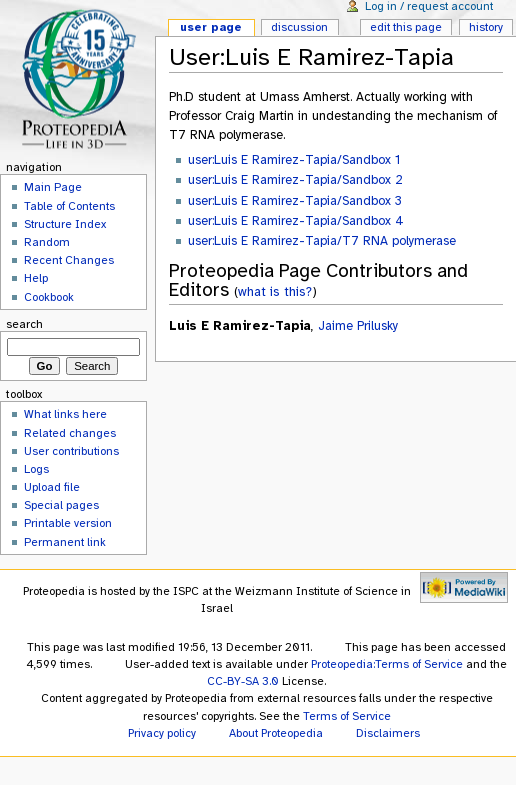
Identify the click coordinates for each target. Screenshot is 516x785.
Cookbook (49, 297)
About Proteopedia (276, 733)
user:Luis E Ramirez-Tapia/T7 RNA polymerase (322, 241)
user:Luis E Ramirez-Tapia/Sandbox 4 (296, 221)
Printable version (68, 523)
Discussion (299, 27)
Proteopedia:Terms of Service (387, 664)
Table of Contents (69, 206)
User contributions (71, 451)
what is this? (275, 291)
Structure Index (65, 224)
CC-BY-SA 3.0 (243, 681)
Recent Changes (69, 260)
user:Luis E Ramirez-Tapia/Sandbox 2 (295, 180)
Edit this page (406, 27)
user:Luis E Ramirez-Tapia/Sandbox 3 (295, 201)
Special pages (61, 505)
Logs (36, 469)
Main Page (53, 187)
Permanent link (65, 542)
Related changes (70, 433)
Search (24, 324)
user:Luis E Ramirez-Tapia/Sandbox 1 (294, 160)
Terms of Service (347, 716)
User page (211, 27)
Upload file (52, 487)
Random (47, 242)
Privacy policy (162, 733)
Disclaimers (388, 733)
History (486, 27)
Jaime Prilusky (358, 326)
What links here (65, 414)
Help (36, 278)
